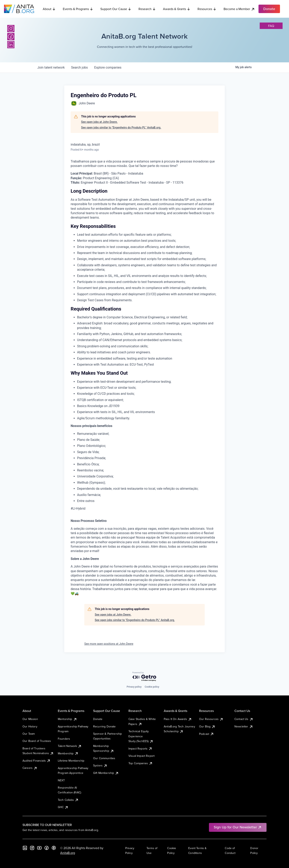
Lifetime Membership (71, 761)
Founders (64, 739)
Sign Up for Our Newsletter (238, 827)
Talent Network (70, 746)
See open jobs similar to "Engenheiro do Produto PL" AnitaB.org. (121, 128)
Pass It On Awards (178, 719)
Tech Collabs (68, 800)
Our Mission (30, 719)
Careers (30, 768)
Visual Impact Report (141, 756)
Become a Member (239, 9)
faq (271, 26)
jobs (79, 67)
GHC (63, 807)
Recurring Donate (104, 726)
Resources (207, 9)
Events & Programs (78, 9)
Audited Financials (37, 761)
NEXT (61, 780)
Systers (100, 765)
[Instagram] (11, 29)
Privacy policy (134, 687)
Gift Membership (106, 773)
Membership (68, 753)
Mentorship (67, 719)
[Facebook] (11, 37)
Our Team (29, 734)
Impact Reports (140, 749)
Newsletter (244, 726)
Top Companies (141, 763)
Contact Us (244, 719)
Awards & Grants (177, 9)
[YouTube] (39, 848)
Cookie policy (152, 687)
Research (147, 9)
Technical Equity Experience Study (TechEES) (141, 736)
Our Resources (211, 719)
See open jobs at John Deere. (99, 122)
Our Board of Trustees (37, 741)
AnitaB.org (68, 853)
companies (108, 67)
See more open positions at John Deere (109, 644)
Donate (98, 719)
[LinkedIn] (11, 45)
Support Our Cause (116, 9)
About (49, 9)
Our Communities (104, 758)
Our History (30, 726)
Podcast (207, 734)
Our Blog (207, 726)
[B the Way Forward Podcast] (54, 848)
